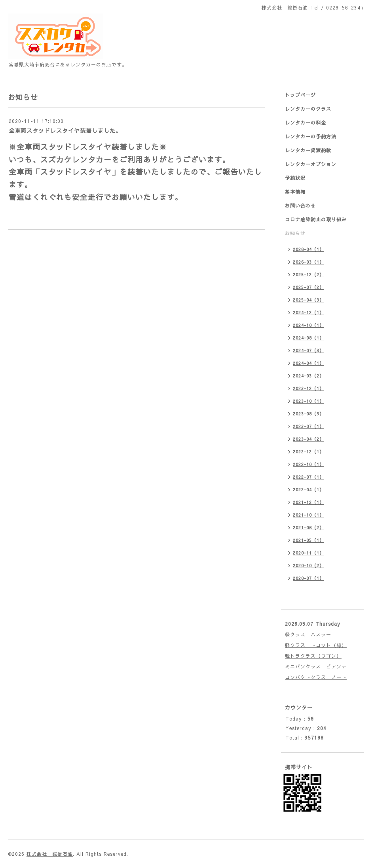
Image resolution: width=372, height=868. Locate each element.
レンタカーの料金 (306, 123)
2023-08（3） (308, 414)
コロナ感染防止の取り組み (316, 219)
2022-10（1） (308, 464)
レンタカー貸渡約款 (308, 150)
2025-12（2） (308, 275)
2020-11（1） (308, 553)
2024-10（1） (308, 325)
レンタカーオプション (311, 164)
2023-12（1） (308, 388)
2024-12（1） (308, 312)
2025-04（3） (308, 300)
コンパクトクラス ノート (316, 677)
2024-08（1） (308, 338)
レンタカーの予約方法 (311, 136)
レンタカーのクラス (308, 109)
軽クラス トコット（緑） (316, 645)
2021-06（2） (308, 527)
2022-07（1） (308, 477)
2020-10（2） (308, 565)
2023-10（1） (308, 401)
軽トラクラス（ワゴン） (313, 656)
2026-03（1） (308, 262)
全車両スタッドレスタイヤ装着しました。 (65, 130)
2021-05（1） (308, 540)
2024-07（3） (308, 350)
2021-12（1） (308, 502)
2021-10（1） (308, 515)
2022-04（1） (308, 490)
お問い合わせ (300, 206)
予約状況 (295, 178)
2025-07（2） (308, 287)
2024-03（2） (308, 376)
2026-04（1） (308, 249)
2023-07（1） (308, 426)
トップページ (300, 95)
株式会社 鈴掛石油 (50, 854)
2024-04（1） (308, 363)
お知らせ (295, 233)
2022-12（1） (308, 452)
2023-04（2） (308, 439)
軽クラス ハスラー (308, 634)
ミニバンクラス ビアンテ (316, 666)
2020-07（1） (308, 578)
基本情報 (295, 192)
